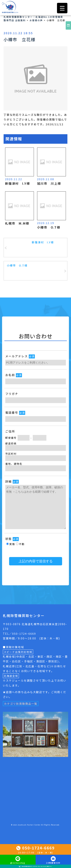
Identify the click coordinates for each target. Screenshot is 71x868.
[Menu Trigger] (62, 8)
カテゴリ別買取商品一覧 (21, 704)
